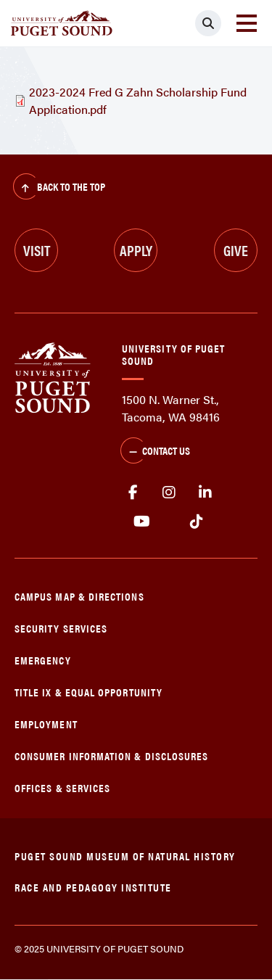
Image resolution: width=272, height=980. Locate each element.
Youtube (142, 522)
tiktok (196, 522)
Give (236, 250)
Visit (37, 250)
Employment (46, 724)
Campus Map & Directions (79, 596)
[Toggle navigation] (247, 23)
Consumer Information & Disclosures (111, 755)
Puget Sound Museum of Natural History (125, 856)
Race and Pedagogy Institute (93, 887)
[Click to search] (208, 23)
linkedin (205, 493)
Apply (136, 250)
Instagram (169, 493)
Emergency (43, 660)
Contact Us (155, 452)
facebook (133, 493)
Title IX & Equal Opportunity (88, 692)
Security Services (61, 628)
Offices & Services (62, 787)
